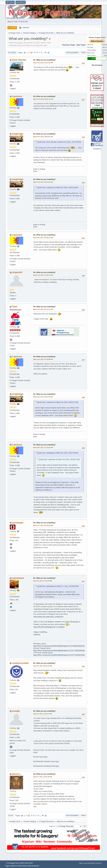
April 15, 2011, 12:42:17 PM (43, 714)
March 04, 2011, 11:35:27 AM (43, 275)
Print (84, 53)
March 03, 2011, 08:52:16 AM (43, 99)
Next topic (81, 45)
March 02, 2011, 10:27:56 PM (43, 63)
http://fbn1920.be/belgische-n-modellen (49, 627)
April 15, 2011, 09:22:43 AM (43, 666)
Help (81, 863)
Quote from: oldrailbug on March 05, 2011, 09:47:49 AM (58, 453)
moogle (16, 711)
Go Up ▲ (99, 863)
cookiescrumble (20, 663)
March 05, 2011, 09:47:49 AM (43, 397)
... (43, 52)
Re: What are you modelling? (44, 60)
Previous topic (69, 45)
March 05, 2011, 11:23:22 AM (43, 447)
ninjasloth (17, 272)
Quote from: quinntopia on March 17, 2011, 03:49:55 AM (58, 586)
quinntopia (18, 523)
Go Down (12, 53)
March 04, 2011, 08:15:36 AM (43, 182)
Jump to (52, 826)
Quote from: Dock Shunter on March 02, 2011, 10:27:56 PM (59, 142)
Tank (15, 307)
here (46, 757)
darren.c (16, 774)
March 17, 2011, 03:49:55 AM (43, 525)
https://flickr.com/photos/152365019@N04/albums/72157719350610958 (59, 655)
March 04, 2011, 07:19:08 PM (43, 359)
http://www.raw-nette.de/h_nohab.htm (49, 617)
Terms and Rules (89, 863)
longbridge (18, 134)
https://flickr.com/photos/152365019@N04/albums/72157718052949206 (59, 651)
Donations (97, 149)
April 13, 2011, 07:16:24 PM (43, 581)
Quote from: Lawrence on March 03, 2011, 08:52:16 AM (58, 188)
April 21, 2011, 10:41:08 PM (43, 777)
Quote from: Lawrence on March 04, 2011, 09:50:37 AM (58, 402)
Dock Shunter (19, 60)
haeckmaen (18, 578)
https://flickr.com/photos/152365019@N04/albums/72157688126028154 (59, 646)
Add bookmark (72, 53)
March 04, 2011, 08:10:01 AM (43, 137)
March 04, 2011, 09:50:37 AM (43, 238)
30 (45, 52)
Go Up (11, 816)
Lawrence (17, 96)
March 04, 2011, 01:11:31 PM (43, 309)
